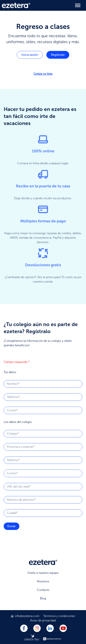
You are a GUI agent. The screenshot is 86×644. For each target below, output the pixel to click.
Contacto (43, 590)
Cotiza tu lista (43, 74)
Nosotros (43, 581)
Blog (43, 598)
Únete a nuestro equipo (43, 573)
